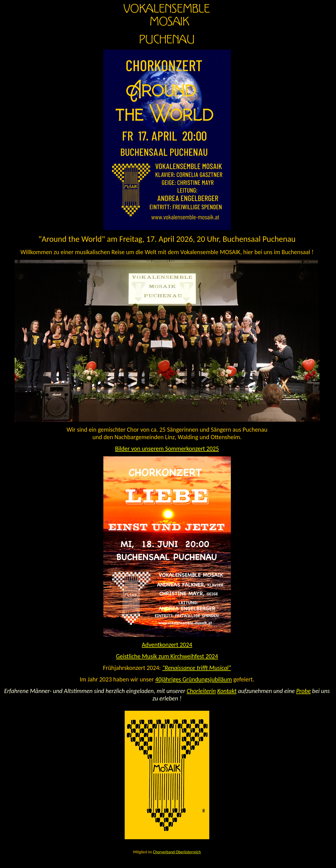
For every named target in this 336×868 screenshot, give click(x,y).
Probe (303, 691)
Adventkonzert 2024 (167, 645)
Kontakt (227, 691)
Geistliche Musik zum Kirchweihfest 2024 (167, 656)
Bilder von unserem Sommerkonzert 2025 (167, 449)
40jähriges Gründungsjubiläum (194, 679)
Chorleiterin (201, 691)
